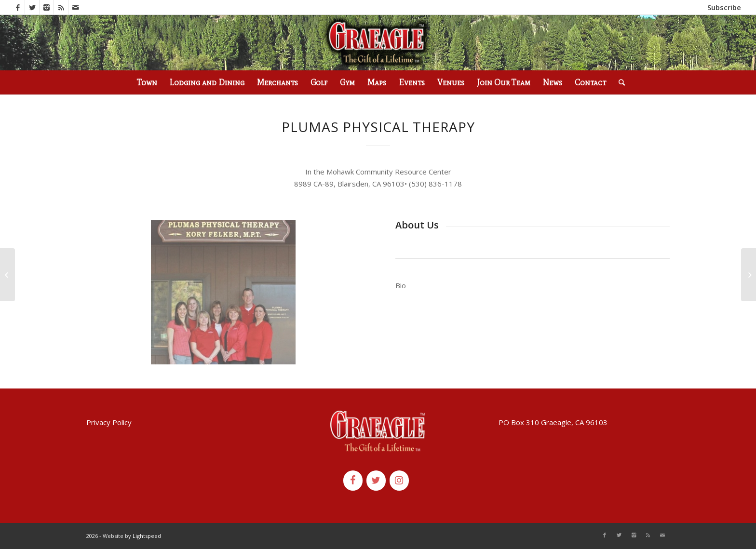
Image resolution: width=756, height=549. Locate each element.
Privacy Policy (109, 422)
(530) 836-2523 (144, 7)
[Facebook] (353, 481)
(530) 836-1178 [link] (435, 184)
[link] (435, 184)
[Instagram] (399, 481)
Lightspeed (147, 536)
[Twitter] (376, 481)
